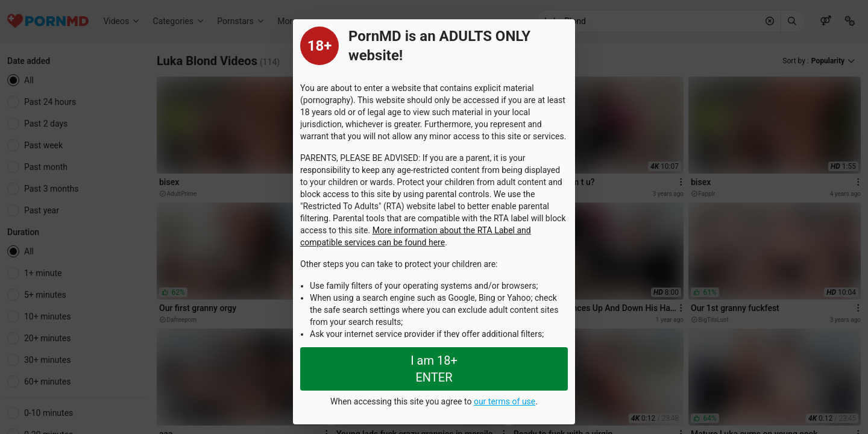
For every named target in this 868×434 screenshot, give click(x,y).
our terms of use (505, 401)
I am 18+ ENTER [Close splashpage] (434, 369)
